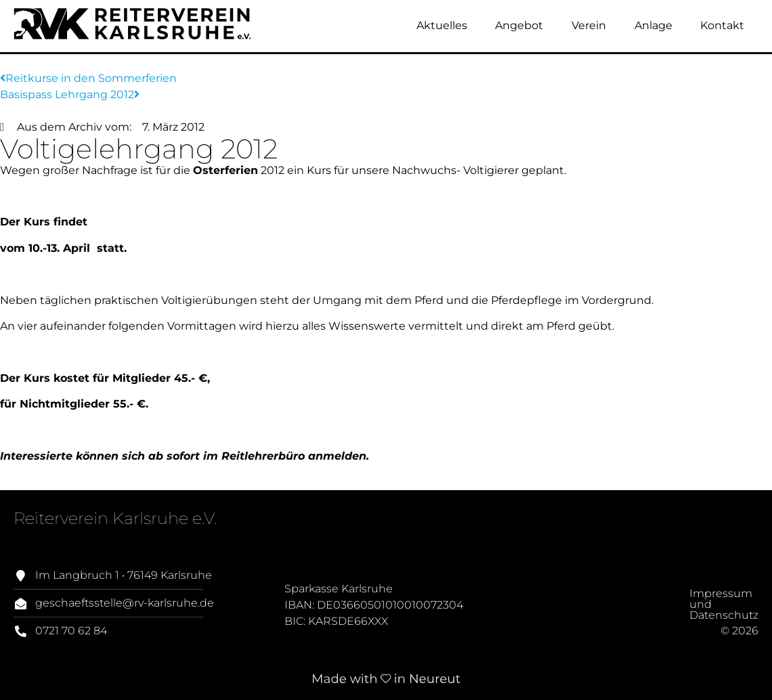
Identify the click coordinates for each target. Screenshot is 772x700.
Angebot (519, 25)
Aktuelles (442, 25)
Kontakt (722, 25)
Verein (589, 25)
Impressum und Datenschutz (679, 615)
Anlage (653, 25)
